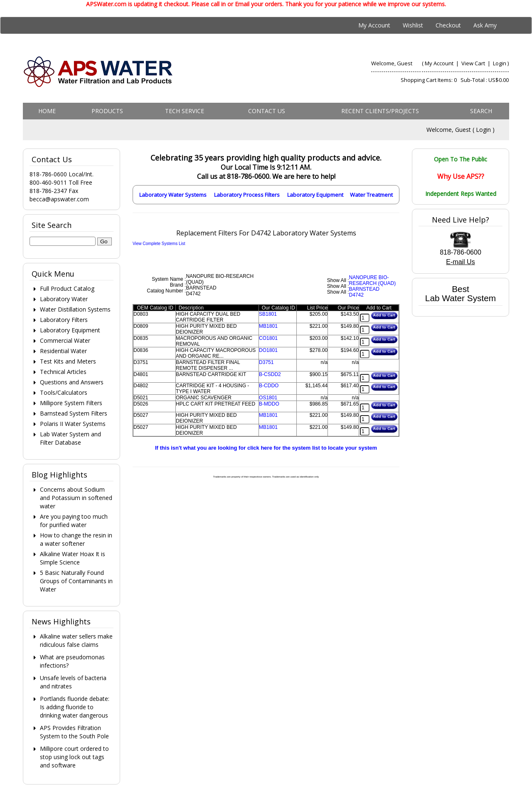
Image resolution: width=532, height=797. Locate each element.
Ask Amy (485, 25)
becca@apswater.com (59, 199)
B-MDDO (269, 404)
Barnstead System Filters (74, 413)
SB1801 (268, 314)
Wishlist (413, 25)
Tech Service (185, 111)
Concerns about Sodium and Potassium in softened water (76, 498)
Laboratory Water (64, 299)
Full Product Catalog (67, 288)
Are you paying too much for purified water (74, 521)
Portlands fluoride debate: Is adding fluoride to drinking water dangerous (75, 707)
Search (481, 111)
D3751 (266, 362)
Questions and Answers (72, 382)
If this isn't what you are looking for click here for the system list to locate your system (266, 448)
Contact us (267, 111)
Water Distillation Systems (75, 309)
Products (107, 111)
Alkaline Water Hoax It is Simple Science (73, 558)
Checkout (448, 25)
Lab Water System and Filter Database (70, 438)
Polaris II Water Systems (73, 424)
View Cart (474, 63)
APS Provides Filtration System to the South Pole (74, 732)
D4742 (356, 295)
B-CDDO (269, 386)
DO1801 (268, 350)
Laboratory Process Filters (247, 195)
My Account (374, 25)
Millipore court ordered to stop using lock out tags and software (74, 757)
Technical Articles (63, 372)
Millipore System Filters (71, 403)
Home (47, 111)
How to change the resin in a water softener (76, 539)
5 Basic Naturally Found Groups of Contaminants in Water (76, 581)
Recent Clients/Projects (380, 111)
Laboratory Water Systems (173, 195)
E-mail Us (460, 262)
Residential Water (63, 351)
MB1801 (268, 326)
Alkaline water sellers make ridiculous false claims (76, 640)
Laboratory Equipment (315, 195)
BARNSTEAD (364, 289)
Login (500, 63)
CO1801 (268, 338)
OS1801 (268, 398)
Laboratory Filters (64, 320)
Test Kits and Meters (68, 361)
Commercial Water (65, 340)
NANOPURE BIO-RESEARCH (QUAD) (373, 280)
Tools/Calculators (64, 392)
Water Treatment (371, 195)
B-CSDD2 (270, 374)
